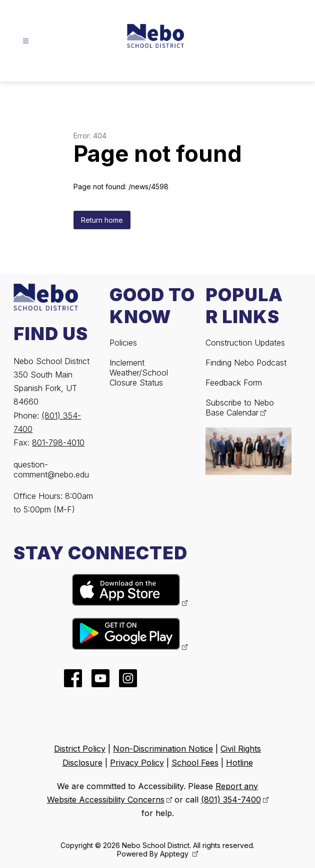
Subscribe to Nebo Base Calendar (240, 408)
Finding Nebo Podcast (246, 363)
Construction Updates (245, 343)
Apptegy (175, 854)
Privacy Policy (137, 763)
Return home (102, 220)
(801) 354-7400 (231, 800)
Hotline (239, 763)
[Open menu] (26, 41)
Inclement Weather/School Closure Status (139, 373)
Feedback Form (234, 383)
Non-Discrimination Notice (163, 749)
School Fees (195, 763)
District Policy (80, 749)
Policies (123, 343)
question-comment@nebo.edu (51, 469)
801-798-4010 (58, 442)
